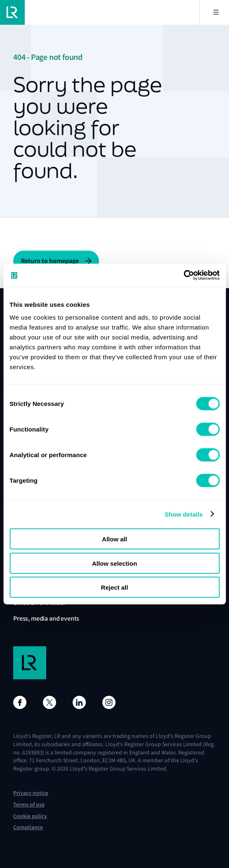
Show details (184, 514)
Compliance (28, 827)
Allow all (114, 539)
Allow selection (114, 563)
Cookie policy (30, 816)
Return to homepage (50, 261)
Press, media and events (46, 618)
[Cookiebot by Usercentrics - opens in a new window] (183, 275)
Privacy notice (31, 793)
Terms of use (29, 805)
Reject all (115, 587)
